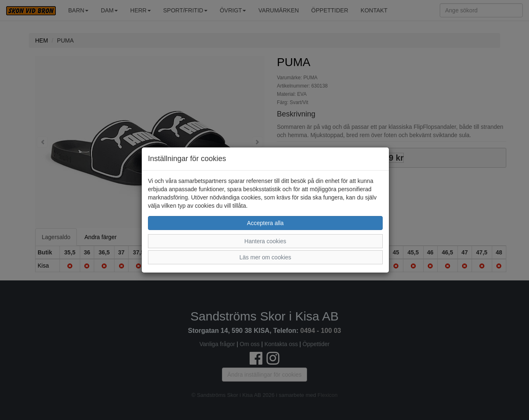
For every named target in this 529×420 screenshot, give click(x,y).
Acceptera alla (266, 223)
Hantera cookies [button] (265, 241)
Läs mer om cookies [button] (265, 257)
